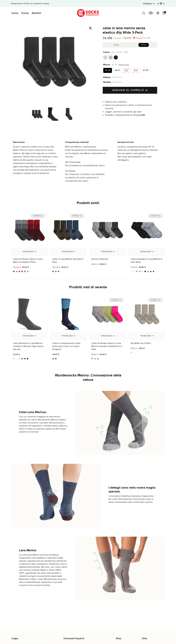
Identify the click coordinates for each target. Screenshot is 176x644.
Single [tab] (116, 45)
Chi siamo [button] (149, 3)
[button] (161, 4)
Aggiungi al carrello (130, 90)
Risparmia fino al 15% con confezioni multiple (30, 4)
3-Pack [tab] (144, 45)
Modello (107, 82)
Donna (25, 13)
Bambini (36, 13)
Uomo (15, 13)
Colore (106, 52)
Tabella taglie (124, 65)
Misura (107, 65)
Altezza (107, 77)
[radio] (105, 57)
